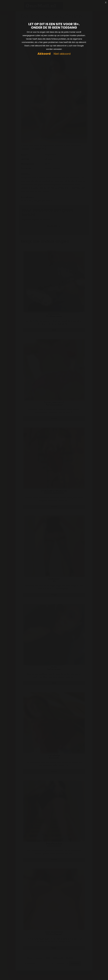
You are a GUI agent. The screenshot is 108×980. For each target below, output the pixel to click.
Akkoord (44, 54)
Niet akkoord (62, 54)
